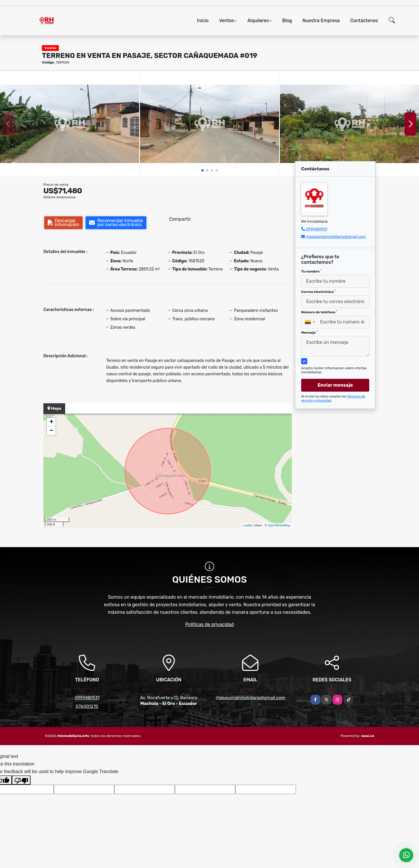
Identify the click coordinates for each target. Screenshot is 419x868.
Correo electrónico (318, 292)
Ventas (227, 21)
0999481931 (317, 229)
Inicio (203, 21)
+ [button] (51, 422)
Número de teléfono (319, 312)
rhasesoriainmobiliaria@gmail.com (336, 237)
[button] (203, 170)
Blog (287, 21)
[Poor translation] (21, 780)
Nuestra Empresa (321, 21)
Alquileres (258, 21)
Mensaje (309, 333)
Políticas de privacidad (210, 624)
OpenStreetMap (279, 525)
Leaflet (247, 525)
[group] (70, 124)
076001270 (87, 706)
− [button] (51, 431)
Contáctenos (364, 21)
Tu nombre (311, 271)
